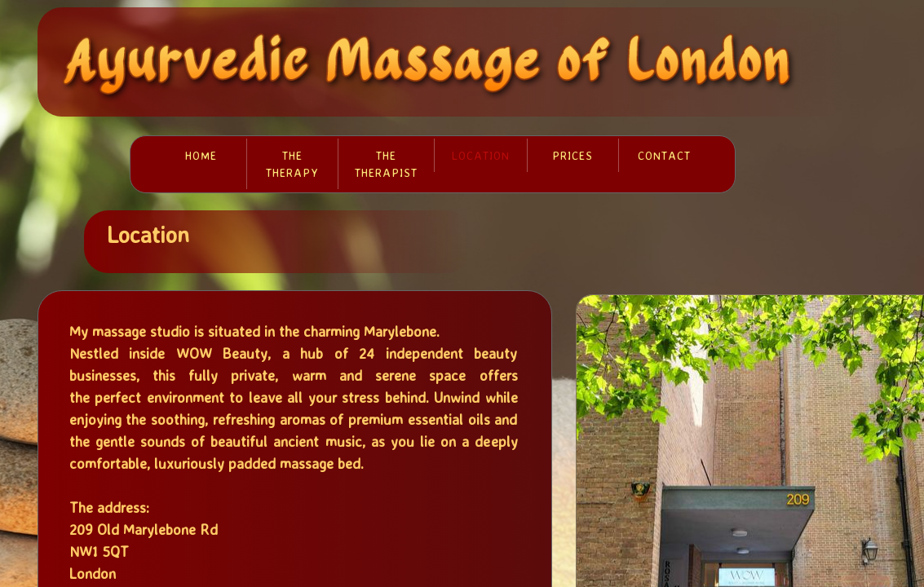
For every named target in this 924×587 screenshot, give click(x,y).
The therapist (386, 164)
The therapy (292, 164)
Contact (664, 155)
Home (201, 155)
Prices (573, 155)
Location (481, 155)
